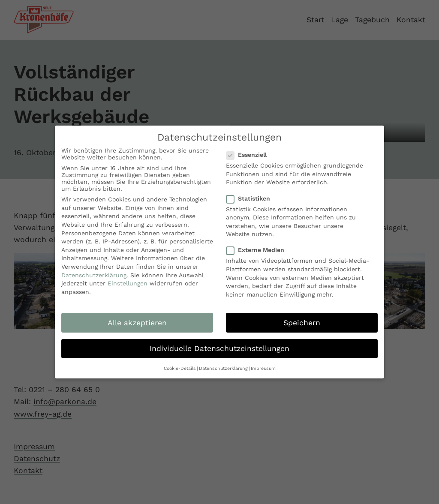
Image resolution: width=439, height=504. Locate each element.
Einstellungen (128, 283)
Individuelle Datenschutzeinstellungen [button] (219, 348)
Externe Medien (258, 250)
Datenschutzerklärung (94, 275)
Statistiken (251, 198)
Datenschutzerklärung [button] (223, 368)
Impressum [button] (263, 368)
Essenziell (249, 155)
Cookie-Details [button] (180, 368)
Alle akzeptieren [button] (137, 323)
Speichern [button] (302, 323)
